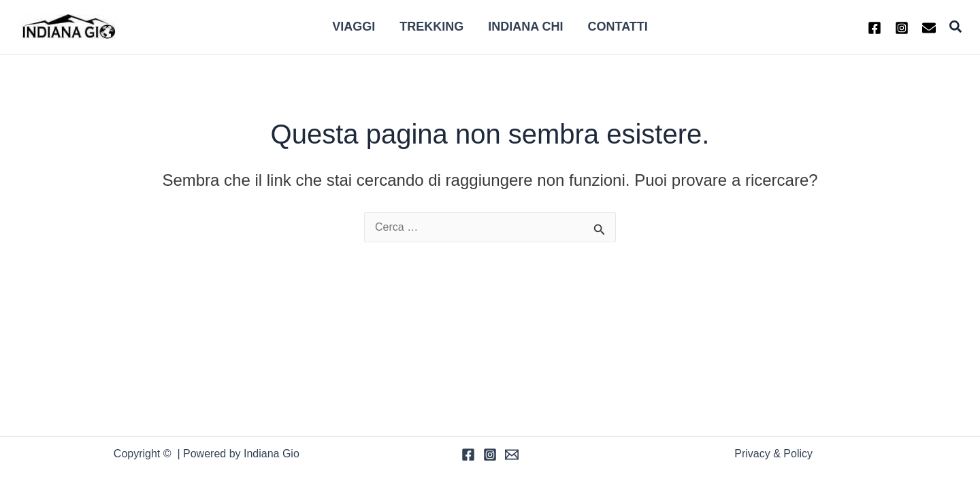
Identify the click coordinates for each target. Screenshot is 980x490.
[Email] (512, 455)
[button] (956, 27)
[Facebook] (875, 28)
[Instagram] (902, 28)
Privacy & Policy (773, 454)
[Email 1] (929, 28)
